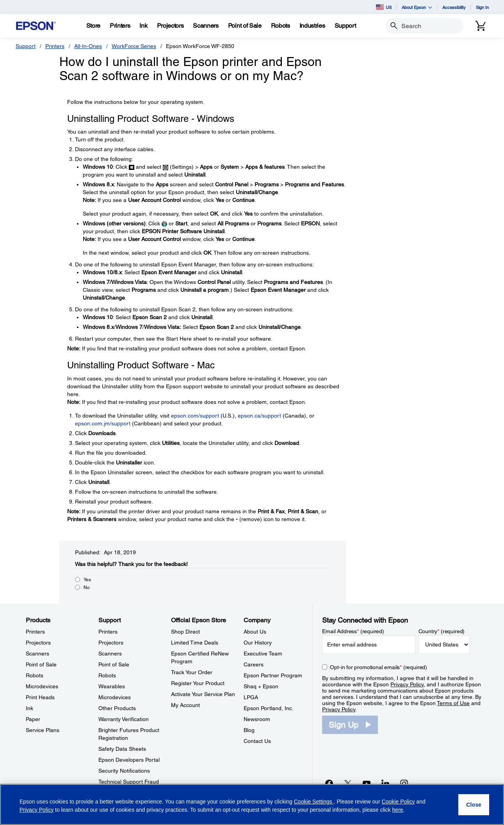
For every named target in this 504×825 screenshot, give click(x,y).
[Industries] (312, 26)
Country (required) (442, 631)
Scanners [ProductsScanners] (37, 654)
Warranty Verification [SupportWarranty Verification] (124, 719)
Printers (55, 46)
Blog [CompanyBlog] (249, 730)
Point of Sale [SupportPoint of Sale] (114, 664)
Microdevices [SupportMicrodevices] (115, 697)
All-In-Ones (88, 46)
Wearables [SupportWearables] (112, 686)
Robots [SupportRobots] (107, 675)
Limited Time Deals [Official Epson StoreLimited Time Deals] (195, 643)
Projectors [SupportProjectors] (111, 643)
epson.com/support (195, 416)
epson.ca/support (259, 416)
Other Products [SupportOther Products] (117, 708)
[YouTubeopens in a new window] (367, 783)
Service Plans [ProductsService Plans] (43, 730)
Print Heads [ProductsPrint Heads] (40, 697)
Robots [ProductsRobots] (35, 675)
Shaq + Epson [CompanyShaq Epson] (261, 686)
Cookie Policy (398, 802)
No (87, 587)
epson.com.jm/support (103, 423)
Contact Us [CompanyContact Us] (257, 741)
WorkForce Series (134, 46)
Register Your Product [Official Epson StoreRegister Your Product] (198, 683)
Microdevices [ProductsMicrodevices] (42, 686)
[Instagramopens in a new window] (404, 783)
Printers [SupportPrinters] (108, 632)
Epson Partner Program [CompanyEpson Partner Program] (273, 675)
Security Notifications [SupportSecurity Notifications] (124, 771)
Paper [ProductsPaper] (33, 719)
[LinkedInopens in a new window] (385, 783)
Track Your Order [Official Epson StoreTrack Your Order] (192, 672)
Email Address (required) (353, 631)
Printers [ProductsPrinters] (35, 632)
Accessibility (454, 7)
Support (26, 46)
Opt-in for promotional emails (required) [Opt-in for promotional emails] (378, 667)
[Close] (474, 805)
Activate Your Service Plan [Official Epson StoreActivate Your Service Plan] (203, 694)
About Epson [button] (417, 7)
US (384, 7)
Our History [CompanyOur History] (258, 643)
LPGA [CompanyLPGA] (251, 697)
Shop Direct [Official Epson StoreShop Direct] (185, 632)
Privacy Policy (407, 684)
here (398, 810)
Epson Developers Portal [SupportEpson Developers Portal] (129, 760)
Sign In (482, 7)
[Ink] (143, 26)
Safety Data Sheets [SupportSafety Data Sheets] (122, 749)
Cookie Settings (314, 802)
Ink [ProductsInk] (29, 708)
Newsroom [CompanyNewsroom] (257, 719)
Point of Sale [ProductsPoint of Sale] (41, 664)
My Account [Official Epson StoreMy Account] (185, 705)
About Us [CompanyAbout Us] (255, 632)
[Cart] (481, 26)
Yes (87, 580)
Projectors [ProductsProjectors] (38, 643)
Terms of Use (453, 703)
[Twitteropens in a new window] (348, 783)
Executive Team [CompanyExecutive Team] (263, 654)
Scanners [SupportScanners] (110, 654)
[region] (252, 804)
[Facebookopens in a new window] (329, 783)
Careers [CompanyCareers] (254, 664)
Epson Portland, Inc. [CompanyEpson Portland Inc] (269, 708)
